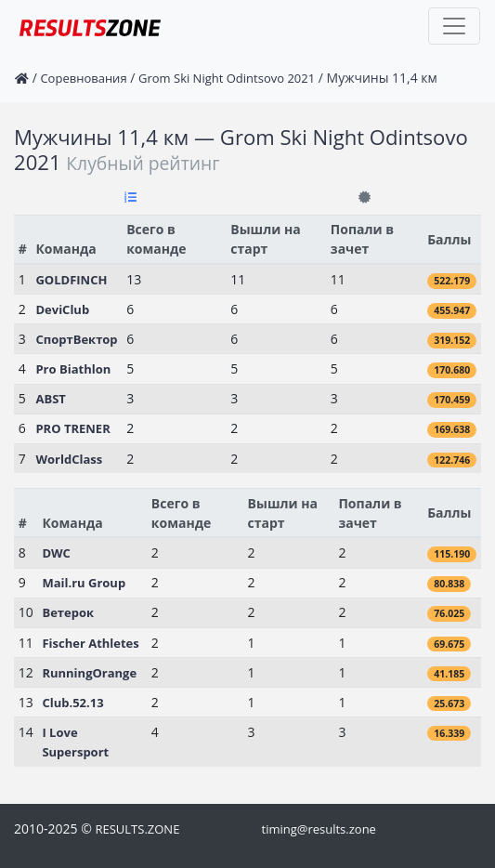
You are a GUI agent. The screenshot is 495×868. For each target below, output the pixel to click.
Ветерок (68, 612)
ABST (50, 399)
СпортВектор (76, 339)
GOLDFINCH (71, 280)
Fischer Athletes (90, 643)
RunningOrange (89, 673)
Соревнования (83, 78)
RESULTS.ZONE (137, 829)
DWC (56, 553)
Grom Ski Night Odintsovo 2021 (227, 78)
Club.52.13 (72, 703)
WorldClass (69, 459)
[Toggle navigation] (454, 26)
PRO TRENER (72, 428)
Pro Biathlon (73, 369)
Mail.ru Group (84, 583)
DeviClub (62, 309)
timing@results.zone (319, 829)
